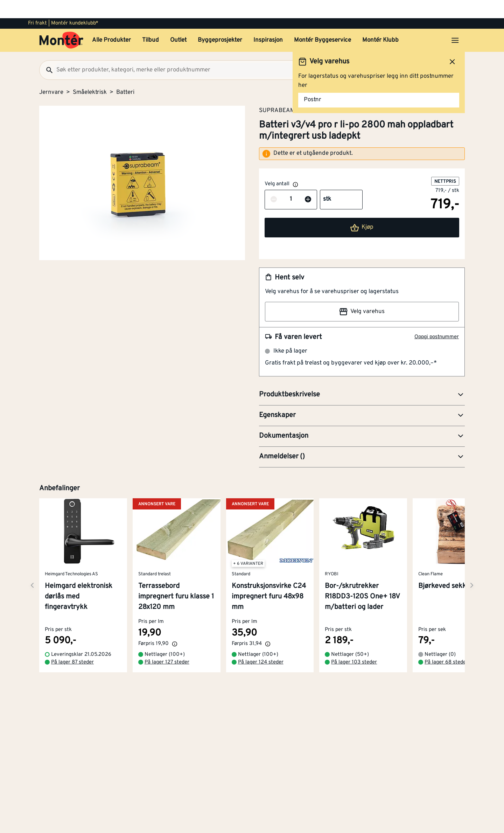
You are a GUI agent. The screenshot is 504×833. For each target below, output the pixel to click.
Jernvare (51, 74)
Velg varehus (362, 293)
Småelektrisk (90, 74)
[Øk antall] (308, 181)
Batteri (125, 74)
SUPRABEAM (277, 92)
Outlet (178, 22)
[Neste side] (32, 563)
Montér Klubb (380, 22)
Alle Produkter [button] (111, 22)
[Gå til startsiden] (61, 22)
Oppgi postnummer (437, 319)
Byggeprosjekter (220, 22)
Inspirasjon (268, 22)
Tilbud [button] (150, 22)
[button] (362, 377)
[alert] (362, 136)
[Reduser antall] (274, 181)
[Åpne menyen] (455, 22)
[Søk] (47, 52)
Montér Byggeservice (323, 22)
